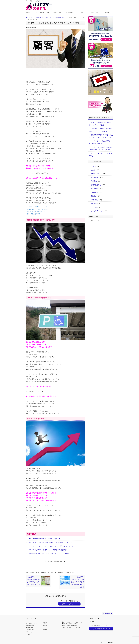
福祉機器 (94, 203)
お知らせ (94, 166)
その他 (93, 170)
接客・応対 (94, 177)
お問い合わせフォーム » (69, 604)
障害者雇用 (94, 189)
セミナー (45, 624)
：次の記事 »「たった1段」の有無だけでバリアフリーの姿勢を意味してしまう (77, 582)
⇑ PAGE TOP (108, 613)
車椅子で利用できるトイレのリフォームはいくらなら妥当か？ (49, 554)
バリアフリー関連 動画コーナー (69, 626)
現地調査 (45, 629)
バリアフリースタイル (108, 643)
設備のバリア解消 (44, 12)
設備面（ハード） (62, 17)
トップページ (29, 622)
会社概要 (107, 12)
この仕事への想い (69, 12)
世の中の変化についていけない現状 (37, 210)
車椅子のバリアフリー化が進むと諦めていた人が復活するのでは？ (50, 542)
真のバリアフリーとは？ (32, 12)
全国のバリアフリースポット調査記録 (71, 627)
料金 (82, 12)
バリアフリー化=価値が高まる (36, 212)
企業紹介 (94, 196)
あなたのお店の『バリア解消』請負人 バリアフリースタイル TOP (41, 17)
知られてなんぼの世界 (33, 214)
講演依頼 (45, 626)
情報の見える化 (96, 185)
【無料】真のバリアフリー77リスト (70, 624)
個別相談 (45, 622)
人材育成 (94, 181)
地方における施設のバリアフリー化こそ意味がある (45, 539)
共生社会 (94, 207)
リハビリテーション (97, 211)
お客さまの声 (95, 12)
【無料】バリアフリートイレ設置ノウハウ (72, 622)
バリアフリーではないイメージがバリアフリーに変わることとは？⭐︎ (51, 546)
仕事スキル (94, 192)
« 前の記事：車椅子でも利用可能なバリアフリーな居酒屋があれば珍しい (33, 581)
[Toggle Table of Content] (46, 207)
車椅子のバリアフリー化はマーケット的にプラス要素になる (48, 550)
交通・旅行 (94, 200)
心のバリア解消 (57, 12)
